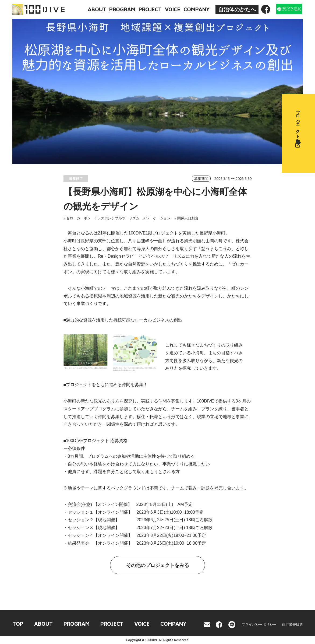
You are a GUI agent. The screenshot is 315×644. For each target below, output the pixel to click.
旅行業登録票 (292, 624)
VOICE (173, 9)
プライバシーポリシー (259, 624)
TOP (18, 624)
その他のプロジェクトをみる (158, 565)
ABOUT (97, 9)
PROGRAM (122, 9)
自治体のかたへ (237, 9)
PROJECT (150, 9)
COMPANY (197, 9)
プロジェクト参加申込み (303, 127)
